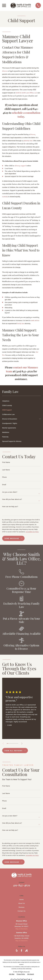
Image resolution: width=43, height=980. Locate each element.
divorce (5, 71)
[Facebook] (21, 951)
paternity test (28, 141)
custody (5, 197)
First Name (6, 462)
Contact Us (22, 911)
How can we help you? (10, 507)
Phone (4, 477)
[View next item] (22, 744)
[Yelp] (17, 951)
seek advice (35, 320)
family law (21, 324)
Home (21, 900)
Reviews (21, 907)
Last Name (6, 470)
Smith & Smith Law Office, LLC (26, 93)
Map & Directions (21, 929)
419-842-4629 (21, 885)
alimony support (20, 166)
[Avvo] (26, 951)
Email (4, 485)
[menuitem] (21, 401)
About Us (21, 903)
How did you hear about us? (12, 499)
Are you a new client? (10, 492)
